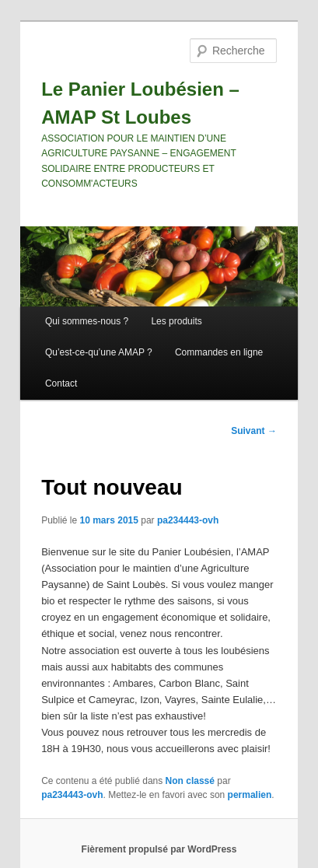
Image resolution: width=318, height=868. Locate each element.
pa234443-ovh (188, 520)
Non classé (190, 781)
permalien (250, 795)
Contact (61, 383)
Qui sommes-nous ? (87, 321)
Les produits (176, 321)
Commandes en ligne (219, 352)
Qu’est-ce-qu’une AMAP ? (99, 352)
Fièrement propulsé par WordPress (159, 849)
